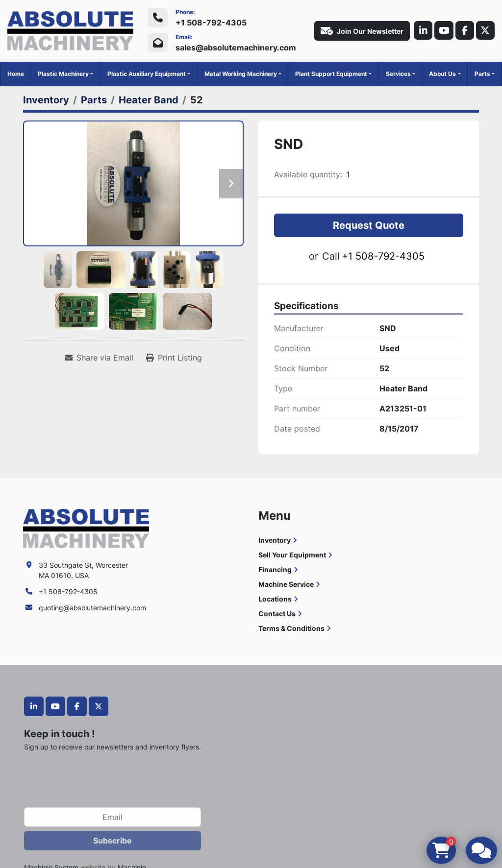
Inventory (275, 540)
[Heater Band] (149, 100)
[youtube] (442, 31)
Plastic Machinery (63, 74)
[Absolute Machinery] (86, 528)
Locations (275, 599)
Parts (482, 74)
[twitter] (485, 31)
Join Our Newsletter (359, 31)
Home (16, 74)
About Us (442, 74)
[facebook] (463, 31)
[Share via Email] (99, 358)
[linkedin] (420, 31)
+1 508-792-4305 (211, 23)
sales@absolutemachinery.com (236, 48)
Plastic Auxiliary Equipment (147, 74)
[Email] (113, 817)
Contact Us (277, 614)
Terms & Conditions (291, 628)
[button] (65, 74)
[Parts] (94, 100)
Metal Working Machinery (241, 74)
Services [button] (398, 74)
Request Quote (369, 225)
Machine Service (286, 584)
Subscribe (113, 841)
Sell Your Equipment (292, 555)
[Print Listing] (174, 358)
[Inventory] (46, 100)
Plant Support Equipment (331, 74)
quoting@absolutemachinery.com (92, 608)
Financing (275, 569)
